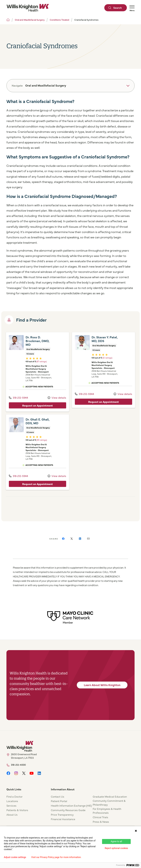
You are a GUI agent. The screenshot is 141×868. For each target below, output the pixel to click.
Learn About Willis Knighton (102, 685)
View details (57, 405)
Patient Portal (59, 801)
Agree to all (116, 841)
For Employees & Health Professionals (107, 811)
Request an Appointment (38, 413)
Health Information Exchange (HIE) (71, 805)
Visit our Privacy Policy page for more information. (56, 857)
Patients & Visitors (17, 810)
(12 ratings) (107, 365)
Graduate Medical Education (110, 796)
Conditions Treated (59, 20)
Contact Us (58, 796)
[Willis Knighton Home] (28, 8)
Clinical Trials (100, 817)
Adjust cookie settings (15, 857)
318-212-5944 (18, 405)
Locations (12, 801)
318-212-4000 (18, 765)
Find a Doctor (14, 796)
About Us (12, 814)
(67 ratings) (41, 369)
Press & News (101, 822)
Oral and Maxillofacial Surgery (30, 20)
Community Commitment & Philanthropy (109, 803)
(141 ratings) (42, 447)
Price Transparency (62, 814)
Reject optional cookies (116, 848)
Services (11, 805)
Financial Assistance (63, 819)
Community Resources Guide (68, 810)
